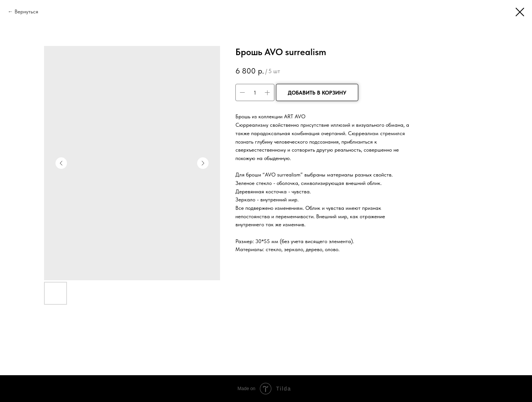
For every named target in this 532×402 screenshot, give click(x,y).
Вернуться (26, 11)
